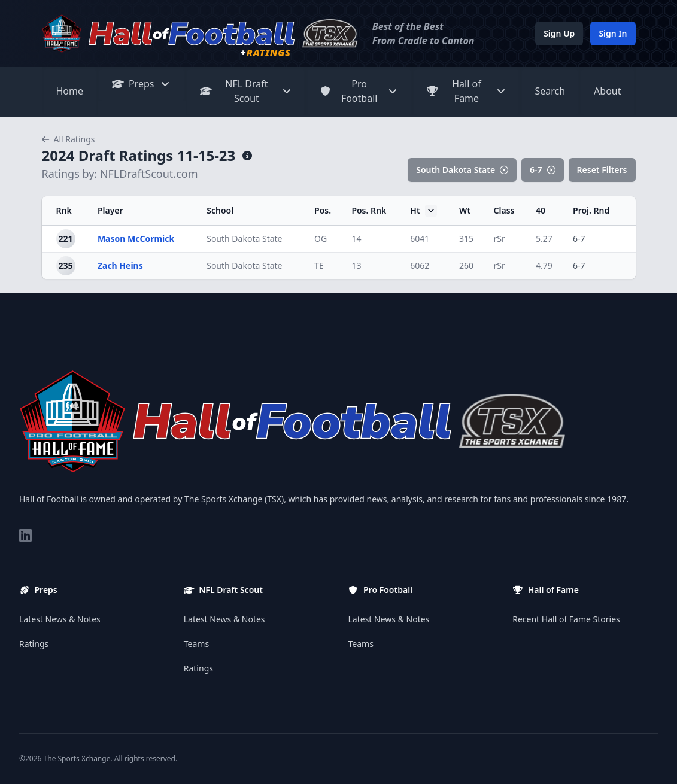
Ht (423, 211)
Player (110, 210)
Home (70, 91)
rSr (500, 238)
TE (319, 265)
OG (321, 238)
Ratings (34, 644)
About (607, 91)
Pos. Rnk (369, 210)
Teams (196, 644)
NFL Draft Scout (246, 91)
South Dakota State (462, 170)
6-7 (543, 170)
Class (504, 210)
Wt (465, 210)
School (220, 210)
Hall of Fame (467, 91)
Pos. (323, 210)
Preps (142, 84)
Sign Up (559, 33)
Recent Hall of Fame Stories (566, 619)
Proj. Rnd (591, 210)
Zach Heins (120, 265)
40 (541, 210)
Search (550, 91)
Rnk (64, 210)
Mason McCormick (136, 238)
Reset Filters (602, 170)
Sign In (613, 33)
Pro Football (359, 91)
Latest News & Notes (60, 619)
